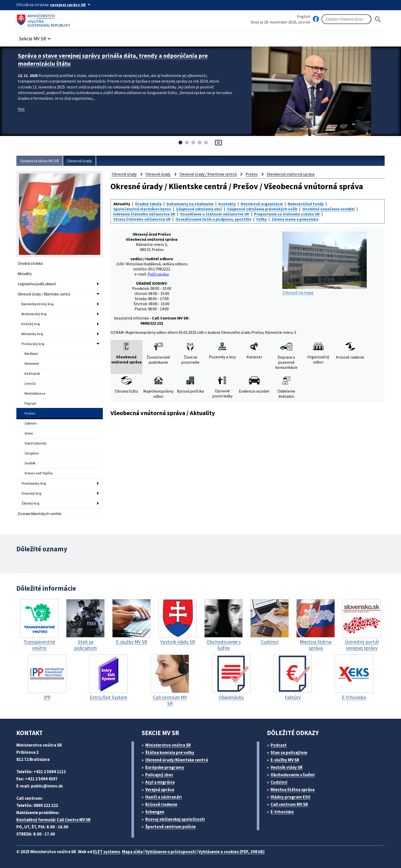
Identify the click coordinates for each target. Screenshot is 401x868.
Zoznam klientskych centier (40, 514)
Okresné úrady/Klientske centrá (177, 760)
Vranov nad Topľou (39, 473)
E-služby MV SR (285, 760)
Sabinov (31, 423)
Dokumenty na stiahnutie (190, 204)
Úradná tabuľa (148, 204)
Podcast (279, 745)
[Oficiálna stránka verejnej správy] (71, 5)
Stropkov (32, 453)
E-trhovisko (282, 812)
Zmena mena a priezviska (295, 219)
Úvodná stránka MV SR (40, 161)
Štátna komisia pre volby (170, 752)
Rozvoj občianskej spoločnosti (175, 819)
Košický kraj (31, 324)
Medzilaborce (35, 393)
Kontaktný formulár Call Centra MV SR (53, 820)
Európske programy (165, 767)
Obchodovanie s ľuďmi (293, 775)
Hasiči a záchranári (164, 797)
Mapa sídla (132, 852)
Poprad (30, 403)
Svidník (30, 463)
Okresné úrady (79, 161)
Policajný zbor (159, 775)
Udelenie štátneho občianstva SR (144, 214)
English (304, 16)
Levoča (30, 383)
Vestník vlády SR (287, 767)
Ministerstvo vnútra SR (168, 745)
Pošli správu (158, 274)
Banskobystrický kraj (37, 304)
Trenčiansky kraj (34, 483)
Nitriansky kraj (32, 334)
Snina (29, 433)
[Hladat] (378, 19)
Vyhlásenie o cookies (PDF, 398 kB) (232, 852)
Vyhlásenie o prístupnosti (171, 852)
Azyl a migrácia (160, 782)
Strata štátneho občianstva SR (142, 219)
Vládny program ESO (291, 797)
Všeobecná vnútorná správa (291, 174)
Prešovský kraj (33, 344)
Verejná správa (160, 790)
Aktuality (25, 274)
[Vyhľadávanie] (346, 19)
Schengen (155, 812)
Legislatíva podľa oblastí (37, 284)
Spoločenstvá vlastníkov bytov (142, 209)
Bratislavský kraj (34, 314)
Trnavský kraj (31, 493)
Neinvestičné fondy (306, 204)
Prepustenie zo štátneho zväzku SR (287, 214)
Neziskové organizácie (262, 204)
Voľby (261, 219)
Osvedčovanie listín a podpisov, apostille (213, 219)
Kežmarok (32, 373)
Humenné (32, 363)
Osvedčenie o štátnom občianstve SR (215, 214)
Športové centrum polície (170, 827)
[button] (36, 37)
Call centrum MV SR (289, 804)
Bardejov (31, 353)
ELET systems (107, 852)
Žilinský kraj (30, 503)
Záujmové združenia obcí (199, 209)
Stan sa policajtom (289, 752)
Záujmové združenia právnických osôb (262, 209)
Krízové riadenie (161, 804)
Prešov (30, 413)
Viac (21, 109)
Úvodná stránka (30, 263)
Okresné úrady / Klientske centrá (44, 294)
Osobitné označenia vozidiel (328, 209)
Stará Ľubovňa (35, 443)
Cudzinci (279, 782)
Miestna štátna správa (293, 790)
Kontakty (227, 204)
